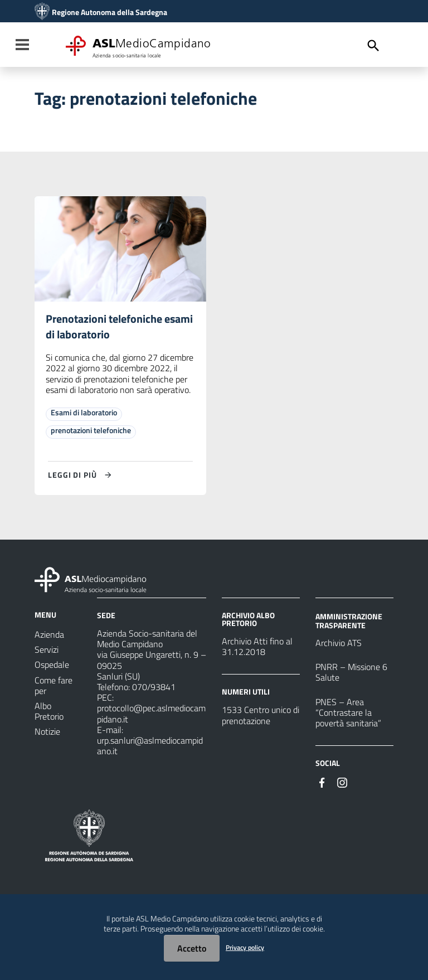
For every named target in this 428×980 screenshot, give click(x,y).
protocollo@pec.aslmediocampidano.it (151, 714)
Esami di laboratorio (84, 413)
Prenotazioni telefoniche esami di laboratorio (119, 327)
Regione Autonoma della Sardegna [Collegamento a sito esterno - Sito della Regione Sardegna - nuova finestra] (110, 12)
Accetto (192, 948)
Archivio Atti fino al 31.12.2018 (257, 647)
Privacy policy (245, 947)
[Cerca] (373, 46)
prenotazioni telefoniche (91, 431)
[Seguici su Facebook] (322, 782)
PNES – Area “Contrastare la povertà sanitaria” (348, 712)
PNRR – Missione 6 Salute (351, 673)
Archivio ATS (339, 643)
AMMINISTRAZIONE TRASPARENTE (349, 621)
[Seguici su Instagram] (342, 782)
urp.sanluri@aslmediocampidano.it (150, 746)
